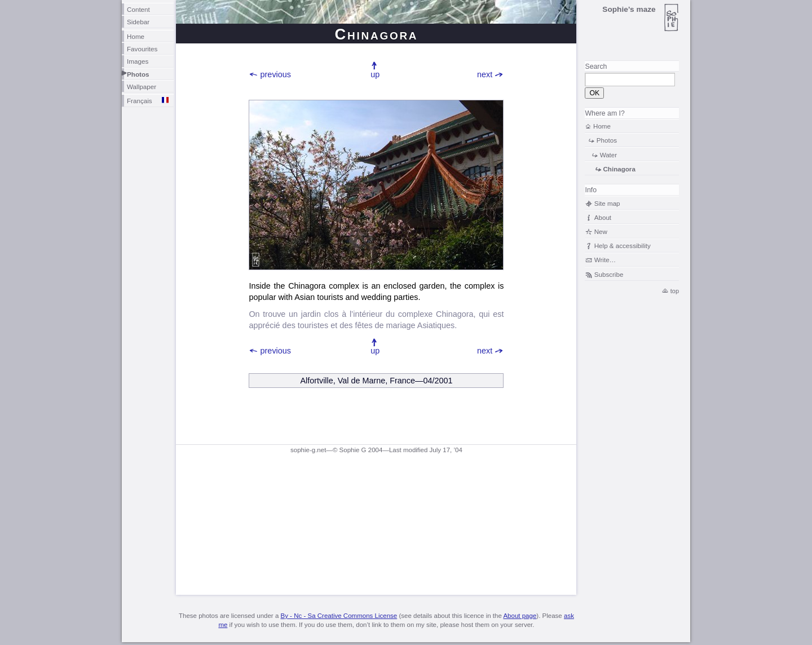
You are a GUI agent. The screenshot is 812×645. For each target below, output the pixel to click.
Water (609, 155)
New (601, 231)
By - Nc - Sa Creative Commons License (339, 616)
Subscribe (609, 274)
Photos (138, 74)
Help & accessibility (623, 246)
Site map (607, 203)
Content (138, 9)
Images (138, 61)
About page (520, 616)
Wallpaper (142, 87)
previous (276, 74)
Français (140, 101)
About (603, 217)
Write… (605, 260)
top (675, 291)
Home (136, 36)
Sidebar (138, 22)
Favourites (142, 49)
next (485, 74)
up (375, 74)
